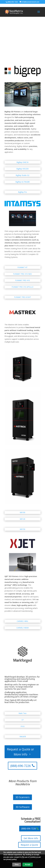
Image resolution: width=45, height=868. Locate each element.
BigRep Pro (22, 192)
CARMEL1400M (22, 628)
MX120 (22, 519)
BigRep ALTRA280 (23, 182)
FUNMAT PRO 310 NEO (22, 274)
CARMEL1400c (22, 621)
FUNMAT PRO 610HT (23, 297)
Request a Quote (29, 845)
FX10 (23, 726)
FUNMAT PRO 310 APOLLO (22, 287)
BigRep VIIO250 (22, 169)
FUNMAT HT (22, 267)
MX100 (22, 512)
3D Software (23, 807)
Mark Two (23, 713)
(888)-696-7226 (21, 766)
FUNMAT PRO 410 (22, 280)
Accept (28, 864)
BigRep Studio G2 (22, 175)
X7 (23, 720)
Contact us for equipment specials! (19, 41)
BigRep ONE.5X (22, 162)
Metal (23, 736)
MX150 (22, 529)
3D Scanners (22, 797)
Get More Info (31, 838)
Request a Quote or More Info (21, 752)
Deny (17, 864)
